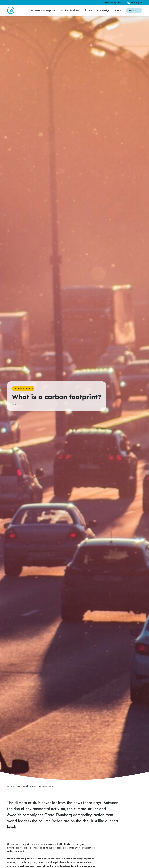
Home (10, 792)
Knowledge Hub (22, 792)
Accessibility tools (113, 2)
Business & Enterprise (43, 13)
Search (134, 13)
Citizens (88, 13)
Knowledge (103, 13)
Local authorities (69, 13)
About (118, 13)
